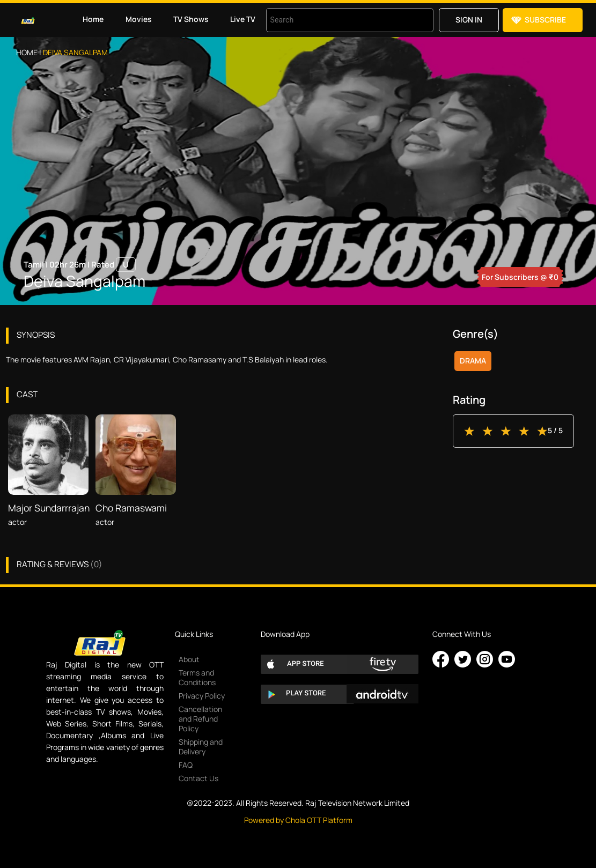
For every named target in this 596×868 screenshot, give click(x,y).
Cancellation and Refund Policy (200, 719)
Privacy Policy (202, 696)
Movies (139, 19)
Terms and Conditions (197, 677)
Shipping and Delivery (201, 747)
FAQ (186, 765)
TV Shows (191, 19)
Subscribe (545, 20)
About (189, 659)
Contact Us (198, 778)
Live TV (243, 19)
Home (93, 19)
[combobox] (336, 20)
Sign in (469, 20)
